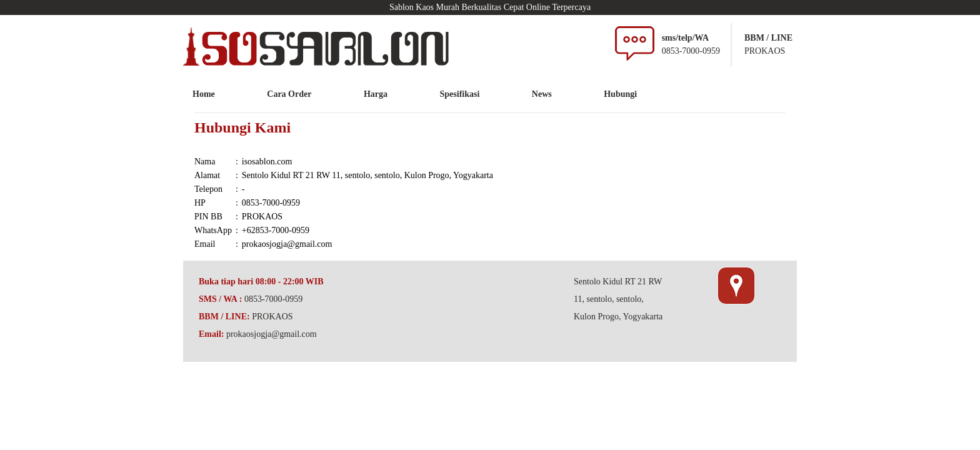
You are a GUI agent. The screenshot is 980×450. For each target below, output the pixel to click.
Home (204, 94)
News (542, 94)
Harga (376, 94)
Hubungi (620, 94)
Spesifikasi (460, 94)
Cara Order (289, 94)
